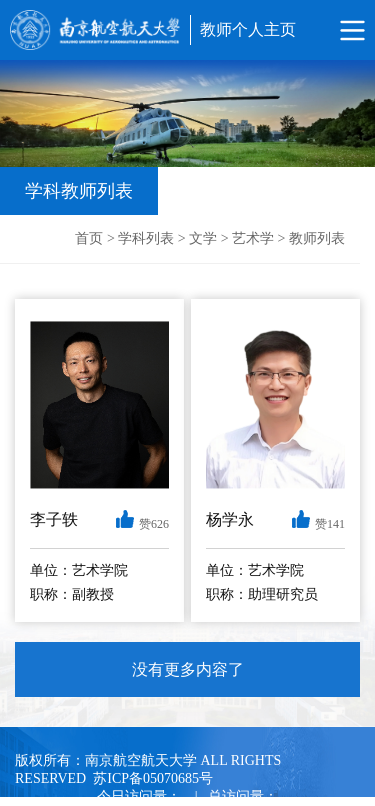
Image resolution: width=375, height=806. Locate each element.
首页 (89, 238)
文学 (203, 238)
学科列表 (146, 238)
